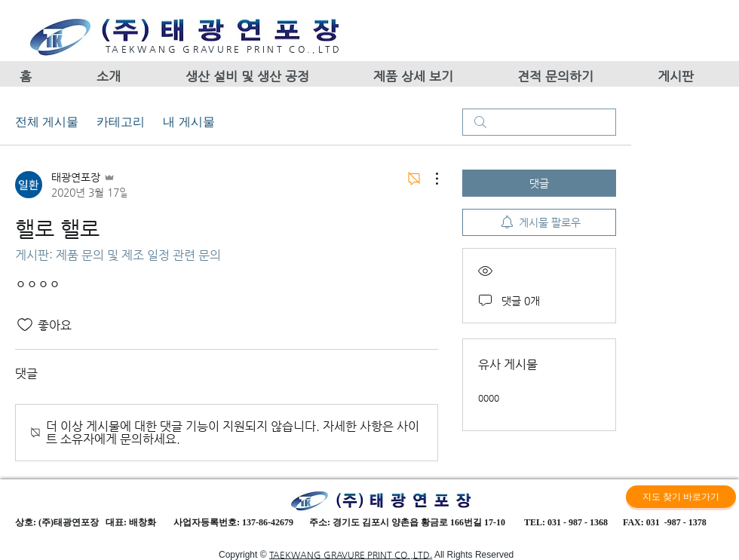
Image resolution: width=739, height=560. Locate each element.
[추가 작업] (429, 179)
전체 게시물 (47, 122)
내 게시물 (189, 122)
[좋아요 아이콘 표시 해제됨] (25, 325)
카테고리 (121, 122)
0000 (489, 398)
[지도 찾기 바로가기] (681, 497)
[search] (539, 122)
